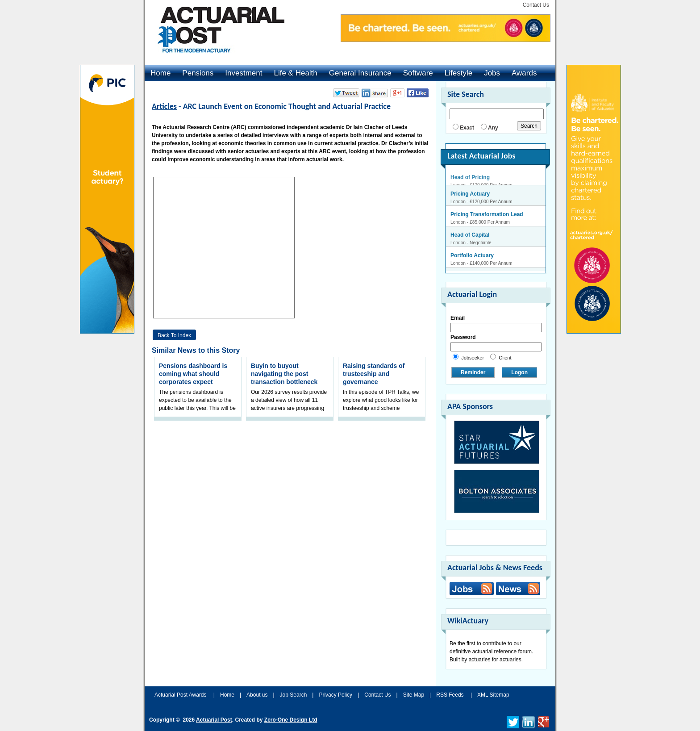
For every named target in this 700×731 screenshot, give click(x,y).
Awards (524, 73)
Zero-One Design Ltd (291, 720)
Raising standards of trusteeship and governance (374, 374)
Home (160, 73)
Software (418, 73)
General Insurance (360, 73)
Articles (164, 106)
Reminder (473, 372)
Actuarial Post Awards (181, 695)
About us (257, 695)
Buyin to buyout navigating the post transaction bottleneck (284, 374)
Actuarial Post (214, 720)
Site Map (414, 695)
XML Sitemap (493, 695)
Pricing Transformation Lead (487, 218)
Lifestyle (458, 73)
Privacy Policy (335, 695)
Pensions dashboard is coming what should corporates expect (193, 374)
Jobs (492, 73)
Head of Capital (470, 239)
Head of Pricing (470, 177)
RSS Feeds (450, 695)
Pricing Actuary (470, 198)
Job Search (294, 695)
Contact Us (536, 5)
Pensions (198, 73)
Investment (244, 73)
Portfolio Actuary (472, 259)
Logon (519, 372)
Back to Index (174, 335)
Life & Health (295, 73)
